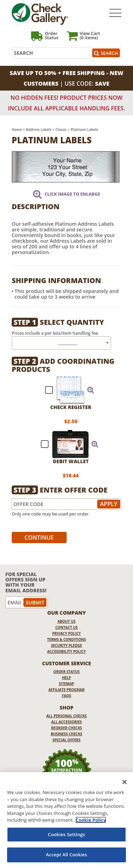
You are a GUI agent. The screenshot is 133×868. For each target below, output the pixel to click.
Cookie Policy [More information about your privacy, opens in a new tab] (91, 820)
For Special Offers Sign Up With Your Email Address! (26, 582)
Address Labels (39, 130)
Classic (61, 130)
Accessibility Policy (66, 651)
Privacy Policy (66, 633)
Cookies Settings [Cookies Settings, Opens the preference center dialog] (66, 834)
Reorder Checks (66, 728)
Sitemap (66, 684)
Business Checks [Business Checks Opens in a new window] (66, 734)
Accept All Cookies (66, 855)
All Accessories (66, 722)
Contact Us (66, 627)
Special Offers (66, 740)
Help (66, 678)
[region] (66, 820)
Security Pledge (66, 645)
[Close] (124, 782)
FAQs (67, 696)
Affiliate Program (66, 690)
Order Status (67, 672)
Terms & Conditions (67, 639)
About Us (66, 621)
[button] (91, 390)
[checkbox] (66, 390)
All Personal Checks (66, 716)
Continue (39, 538)
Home (17, 130)
